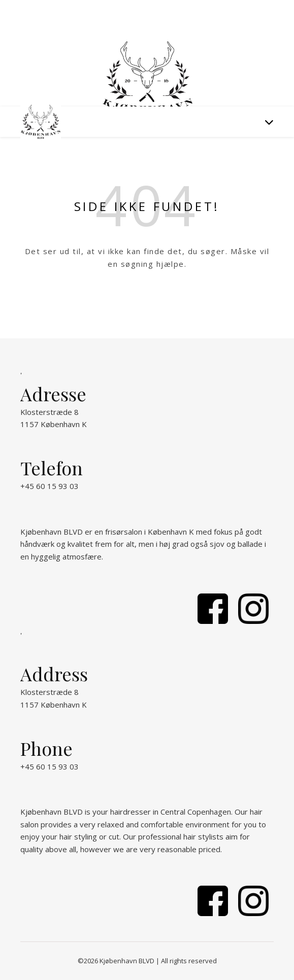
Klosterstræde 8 (50, 412)
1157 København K (54, 424)
